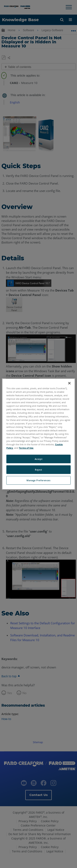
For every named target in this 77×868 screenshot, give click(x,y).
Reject (38, 470)
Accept (38, 459)
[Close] (69, 383)
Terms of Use (26, 448)
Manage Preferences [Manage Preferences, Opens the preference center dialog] (38, 480)
